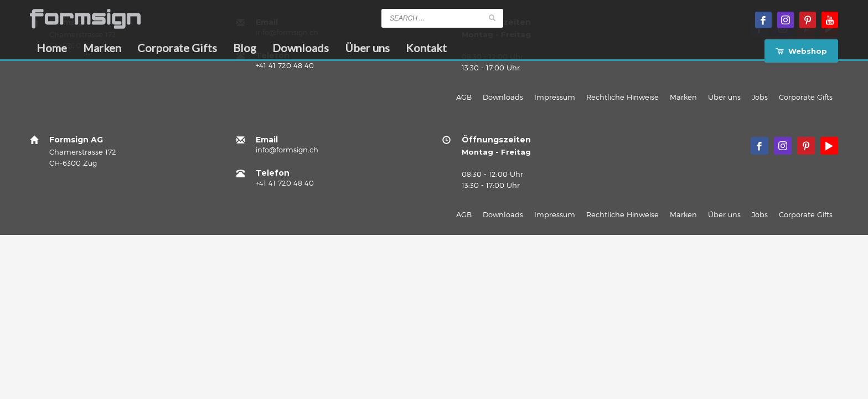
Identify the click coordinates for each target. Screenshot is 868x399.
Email (267, 140)
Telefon (273, 173)
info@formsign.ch (287, 150)
